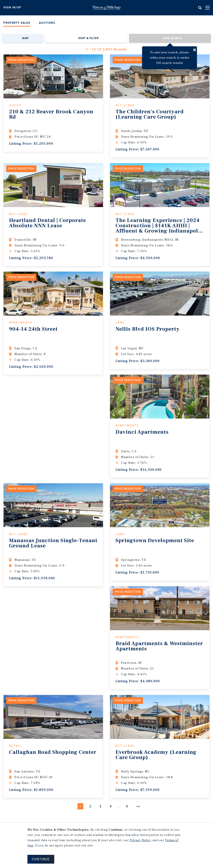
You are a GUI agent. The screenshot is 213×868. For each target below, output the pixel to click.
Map (25, 38)
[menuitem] (17, 24)
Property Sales (17, 23)
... (119, 806)
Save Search (172, 38)
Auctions (47, 23)
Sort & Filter (88, 38)
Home (106, 8)
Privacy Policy (140, 840)
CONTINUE (41, 859)
